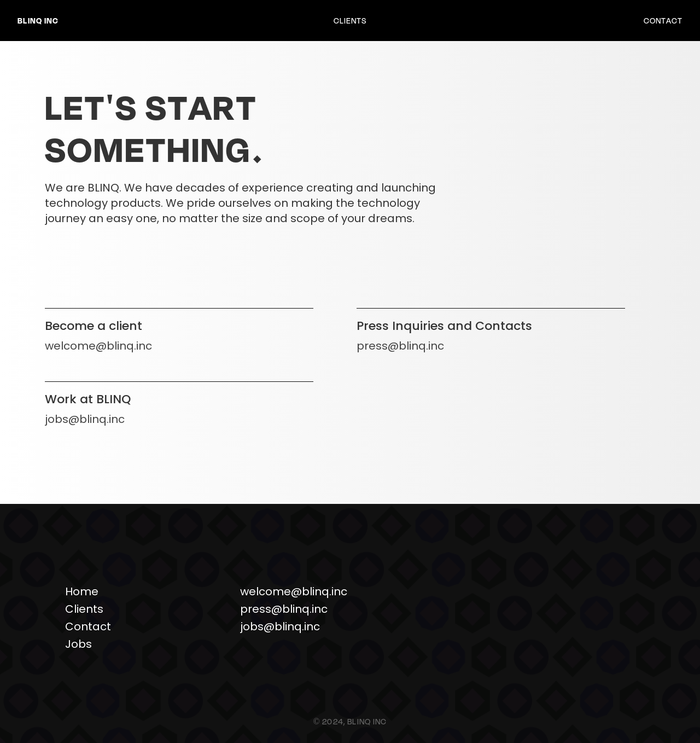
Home (82, 591)
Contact (663, 21)
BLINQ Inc (38, 21)
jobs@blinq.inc (85, 419)
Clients (350, 21)
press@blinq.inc (400, 346)
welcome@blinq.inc (98, 346)
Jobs (78, 644)
